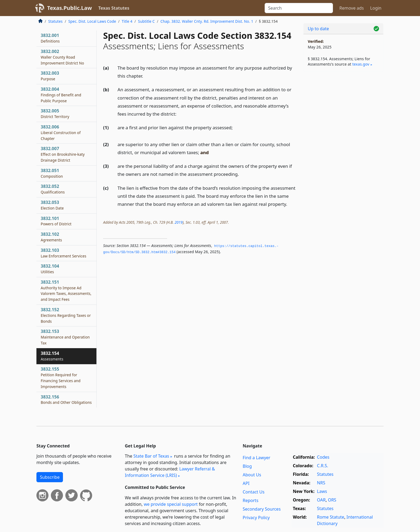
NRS (321, 483)
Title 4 (127, 21)
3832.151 (66, 290)
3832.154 (52, 356)
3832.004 (61, 95)
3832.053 (52, 205)
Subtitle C (146, 21)
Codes (323, 457)
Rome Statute (331, 517)
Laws (322, 491)
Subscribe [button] (50, 477)
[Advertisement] (343, 159)
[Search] (299, 8)
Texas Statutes (114, 8)
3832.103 (63, 253)
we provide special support (171, 504)
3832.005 (55, 113)
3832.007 (63, 154)
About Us (252, 475)
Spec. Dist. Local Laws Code (92, 21)
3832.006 (61, 132)
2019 (179, 222)
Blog (247, 466)
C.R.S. (322, 466)
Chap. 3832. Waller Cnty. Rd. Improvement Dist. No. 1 (207, 21)
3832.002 (62, 57)
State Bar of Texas (151, 456)
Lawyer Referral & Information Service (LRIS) (170, 472)
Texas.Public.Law (70, 8)
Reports (251, 500)
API (246, 483)
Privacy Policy (256, 518)
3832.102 (51, 237)
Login (376, 8)
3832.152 (66, 315)
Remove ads (352, 8)
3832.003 (50, 76)
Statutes (55, 21)
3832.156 (66, 400)
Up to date (318, 29)
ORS (332, 500)
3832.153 (65, 337)
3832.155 (61, 377)
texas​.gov (361, 64)
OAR (321, 500)
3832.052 (53, 189)
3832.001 (50, 38)
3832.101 (56, 221)
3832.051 (52, 173)
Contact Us (254, 492)
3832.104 (50, 269)
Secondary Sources (262, 509)
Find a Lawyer (256, 458)
